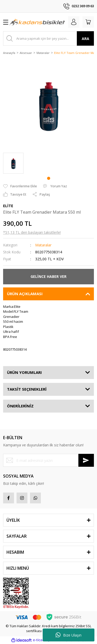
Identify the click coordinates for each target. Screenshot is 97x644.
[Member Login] (74, 22)
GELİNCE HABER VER (48, 276)
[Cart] (88, 22)
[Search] (48, 38)
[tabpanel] (13, 163)
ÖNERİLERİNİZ (20, 406)
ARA (85, 39)
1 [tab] (49, 178)
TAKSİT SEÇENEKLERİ (27, 389)
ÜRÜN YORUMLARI (24, 372)
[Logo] (37, 22)
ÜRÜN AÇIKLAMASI (25, 294)
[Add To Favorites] (20, 186)
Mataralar (43, 245)
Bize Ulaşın (69, 635)
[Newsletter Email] (48, 460)
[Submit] (86, 460)
